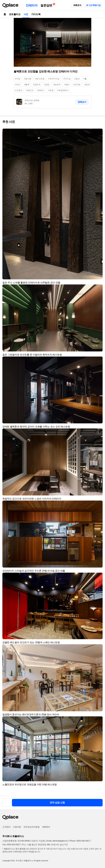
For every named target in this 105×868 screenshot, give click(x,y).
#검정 (47, 84)
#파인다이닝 (54, 79)
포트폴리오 (15, 14)
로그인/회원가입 (93, 5)
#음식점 (28, 79)
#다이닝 (67, 79)
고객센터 (6, 827)
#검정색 (57, 84)
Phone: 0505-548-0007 (80, 841)
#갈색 (87, 84)
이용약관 (17, 827)
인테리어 (32, 5)
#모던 (18, 84)
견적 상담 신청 (57, 803)
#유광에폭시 (63, 90)
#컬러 (67, 84)
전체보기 (82, 102)
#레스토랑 (40, 79)
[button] (99, 132)
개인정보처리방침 (32, 827)
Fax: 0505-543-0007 (11, 845)
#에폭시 (41, 90)
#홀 (85, 79)
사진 (26, 14)
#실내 (77, 79)
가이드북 (36, 14)
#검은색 (37, 84)
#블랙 (27, 84)
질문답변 (47, 5)
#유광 (51, 90)
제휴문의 (77, 5)
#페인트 (30, 90)
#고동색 (19, 90)
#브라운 (77, 84)
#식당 (18, 79)
